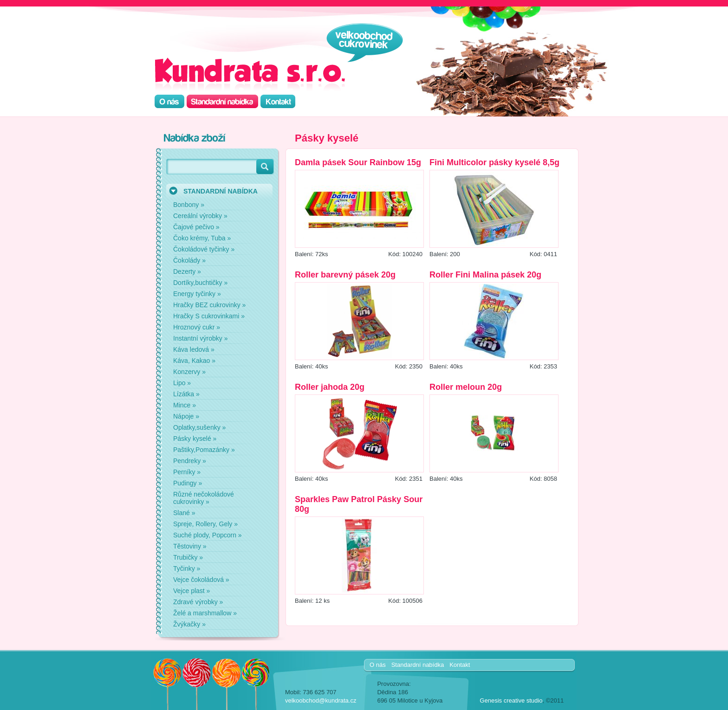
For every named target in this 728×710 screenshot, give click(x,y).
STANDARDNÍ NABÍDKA (221, 191)
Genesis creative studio (511, 700)
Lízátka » (186, 394)
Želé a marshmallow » (205, 613)
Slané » (184, 513)
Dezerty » (187, 271)
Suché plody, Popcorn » (208, 535)
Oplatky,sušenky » (199, 427)
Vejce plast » (192, 591)
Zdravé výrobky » (198, 602)
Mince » (185, 405)
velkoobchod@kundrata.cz (321, 700)
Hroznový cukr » (197, 327)
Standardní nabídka (418, 665)
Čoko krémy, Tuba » (202, 238)
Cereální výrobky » (200, 216)
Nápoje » (186, 416)
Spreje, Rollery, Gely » (205, 524)
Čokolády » (189, 260)
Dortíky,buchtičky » (200, 283)
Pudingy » (188, 483)
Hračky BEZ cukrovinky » (209, 305)
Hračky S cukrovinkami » (209, 316)
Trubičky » (188, 557)
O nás (378, 665)
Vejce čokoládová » (201, 580)
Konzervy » (189, 372)
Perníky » (187, 472)
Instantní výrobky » (201, 338)
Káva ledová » (194, 349)
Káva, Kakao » (194, 361)
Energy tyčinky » (197, 294)
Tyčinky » (187, 568)
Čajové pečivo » (196, 227)
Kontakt (460, 665)
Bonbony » (189, 205)
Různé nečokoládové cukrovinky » (204, 498)
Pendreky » (190, 461)
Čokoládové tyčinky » (204, 249)
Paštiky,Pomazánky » (204, 450)
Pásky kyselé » (195, 439)
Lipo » (182, 383)
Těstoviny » (190, 546)
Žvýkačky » (189, 624)
